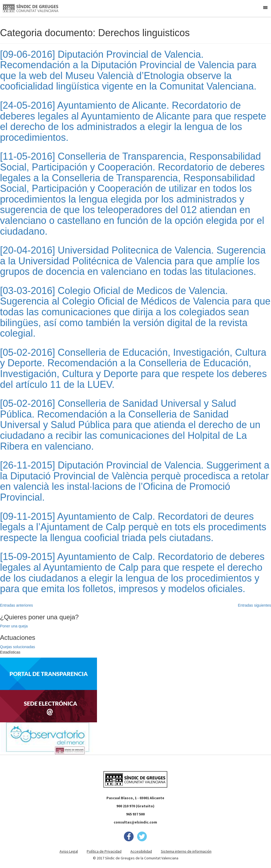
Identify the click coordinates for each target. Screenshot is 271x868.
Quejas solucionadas (18, 647)
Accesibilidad (141, 851)
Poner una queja (14, 626)
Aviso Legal (69, 851)
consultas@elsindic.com (135, 822)
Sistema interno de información (186, 851)
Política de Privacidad (104, 851)
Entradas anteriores (16, 605)
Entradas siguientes (254, 605)
